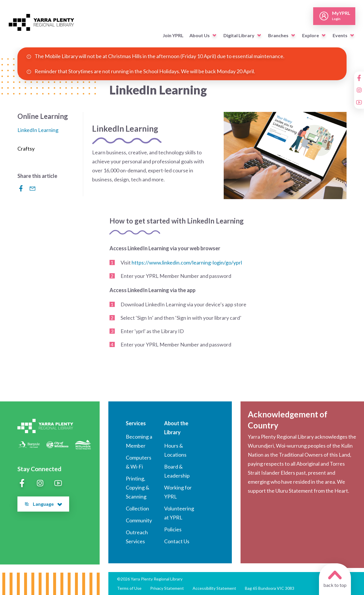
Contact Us (177, 541)
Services (136, 423)
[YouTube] (359, 102)
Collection (137, 508)
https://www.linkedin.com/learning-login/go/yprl (187, 262)
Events (340, 35)
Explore (311, 35)
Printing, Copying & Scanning (138, 487)
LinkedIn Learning (38, 130)
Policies (173, 529)
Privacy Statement (167, 588)
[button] (214, 35)
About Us (200, 35)
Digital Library (239, 35)
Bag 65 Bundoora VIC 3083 (270, 588)
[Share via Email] (33, 188)
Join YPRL (173, 35)
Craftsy (26, 149)
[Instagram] (359, 90)
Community (139, 520)
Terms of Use (129, 588)
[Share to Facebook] (21, 188)
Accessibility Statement (214, 588)
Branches (278, 35)
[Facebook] (359, 78)
